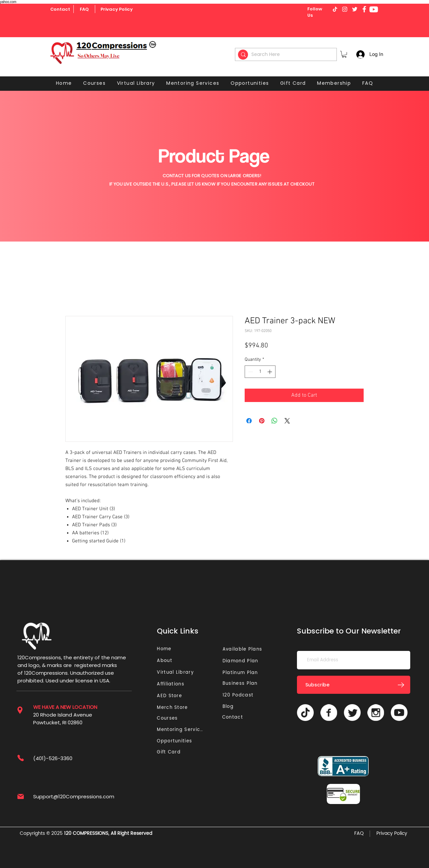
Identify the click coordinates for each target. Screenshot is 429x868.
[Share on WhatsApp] (274, 421)
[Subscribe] (354, 685)
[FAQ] (84, 9)
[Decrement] (250, 372)
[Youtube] (374, 9)
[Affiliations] (173, 684)
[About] (167, 661)
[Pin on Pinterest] (262, 421)
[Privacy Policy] (117, 9)
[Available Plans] (243, 649)
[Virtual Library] (183, 673)
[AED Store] (170, 696)
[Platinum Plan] (242, 673)
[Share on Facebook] (249, 421)
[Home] (165, 649)
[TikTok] (305, 713)
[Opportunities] (176, 741)
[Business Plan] (242, 684)
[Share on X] (287, 421)
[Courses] (169, 718)
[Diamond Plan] (242, 661)
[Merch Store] (174, 708)
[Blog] (231, 707)
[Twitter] (352, 713)
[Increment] (270, 372)
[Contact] (60, 9)
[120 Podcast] (239, 695)
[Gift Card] (169, 752)
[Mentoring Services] (182, 730)
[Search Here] (287, 54)
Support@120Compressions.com (74, 796)
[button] (344, 54)
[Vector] (329, 713)
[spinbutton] (260, 372)
